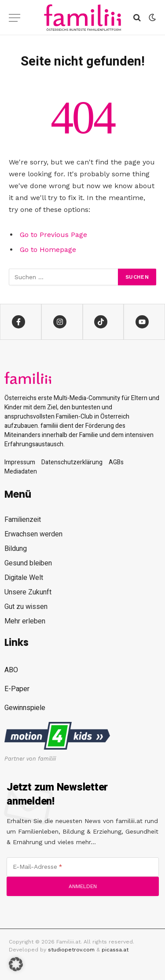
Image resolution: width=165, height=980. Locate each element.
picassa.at (115, 950)
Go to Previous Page (53, 235)
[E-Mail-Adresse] (83, 867)
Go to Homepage (48, 250)
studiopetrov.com (71, 950)
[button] (16, 964)
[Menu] (15, 18)
